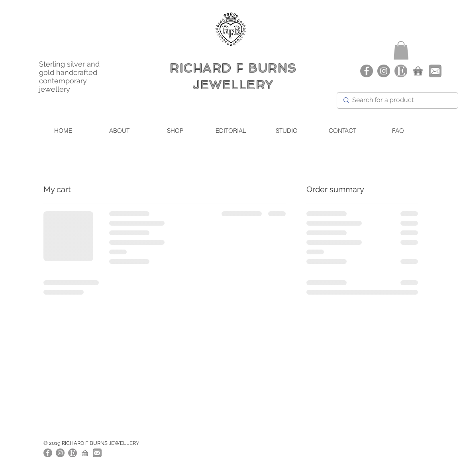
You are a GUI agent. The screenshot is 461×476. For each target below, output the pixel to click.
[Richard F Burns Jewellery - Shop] (418, 71)
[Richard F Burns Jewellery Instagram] (384, 71)
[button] (401, 50)
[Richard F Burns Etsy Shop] (73, 453)
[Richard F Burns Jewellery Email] (97, 453)
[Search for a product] (397, 100)
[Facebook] (367, 71)
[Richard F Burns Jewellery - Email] (435, 71)
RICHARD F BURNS (233, 68)
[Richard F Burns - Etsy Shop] (401, 71)
